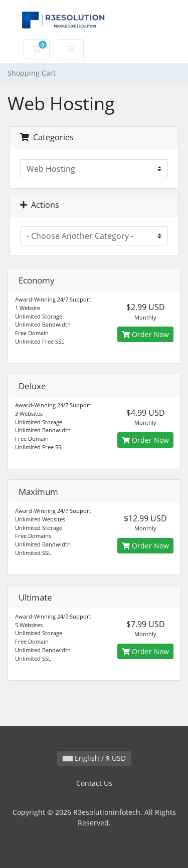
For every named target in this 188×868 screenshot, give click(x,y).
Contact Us (94, 783)
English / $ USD (94, 758)
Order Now (145, 334)
